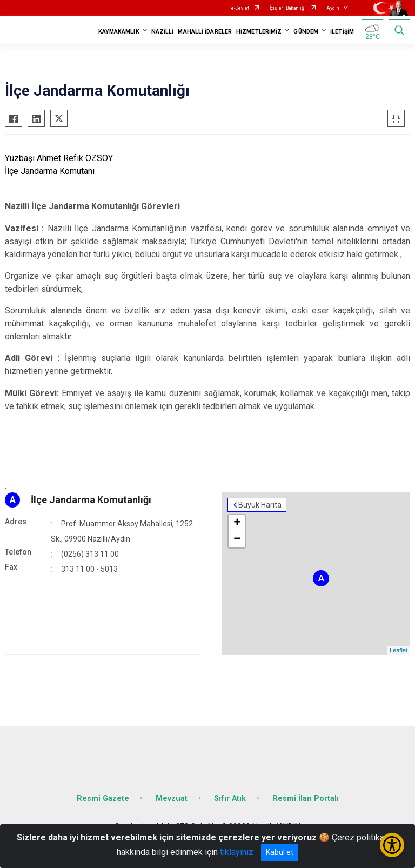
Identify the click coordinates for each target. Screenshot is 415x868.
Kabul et (280, 852)
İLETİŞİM (342, 32)
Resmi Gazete (103, 799)
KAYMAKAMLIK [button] (119, 32)
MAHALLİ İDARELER (205, 32)
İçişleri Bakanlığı (288, 8)
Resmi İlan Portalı (306, 799)
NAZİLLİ (163, 32)
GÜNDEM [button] (306, 32)
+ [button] (237, 523)
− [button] (237, 539)
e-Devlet (240, 8)
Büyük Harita (260, 505)
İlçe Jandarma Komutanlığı (91, 500)
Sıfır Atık (230, 799)
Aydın (333, 8)
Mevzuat (172, 799)
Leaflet (399, 650)
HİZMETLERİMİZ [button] (259, 32)
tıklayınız (237, 852)
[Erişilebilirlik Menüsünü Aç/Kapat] (392, 845)
